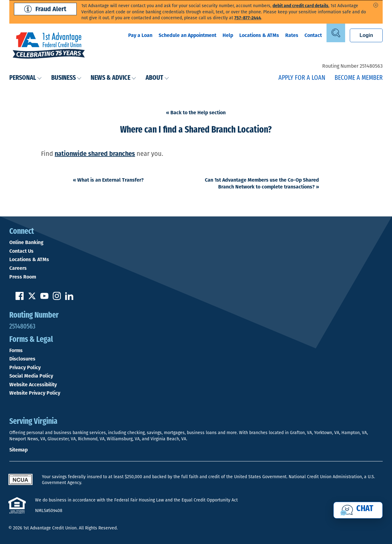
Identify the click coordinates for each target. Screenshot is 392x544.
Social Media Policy (31, 376)
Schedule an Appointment (187, 35)
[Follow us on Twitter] (32, 298)
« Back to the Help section (196, 113)
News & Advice (113, 78)
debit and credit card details (300, 6)
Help (228, 35)
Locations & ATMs (259, 35)
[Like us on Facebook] (20, 298)
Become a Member (359, 78)
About (157, 78)
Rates (292, 35)
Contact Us (21, 251)
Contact (313, 35)
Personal (26, 78)
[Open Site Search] (336, 33)
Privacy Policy (25, 368)
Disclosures (22, 359)
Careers (18, 268)
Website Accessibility (33, 385)
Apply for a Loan (302, 78)
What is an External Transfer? (108, 180)
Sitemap (18, 450)
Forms (16, 351)
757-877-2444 (248, 18)
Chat (365, 509)
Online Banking (26, 243)
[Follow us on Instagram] (57, 298)
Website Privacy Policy (35, 393)
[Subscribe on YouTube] (44, 298)
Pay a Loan (140, 35)
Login (366, 35)
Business (66, 78)
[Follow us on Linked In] (69, 298)
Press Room (23, 277)
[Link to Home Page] (49, 46)
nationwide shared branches (95, 154)
